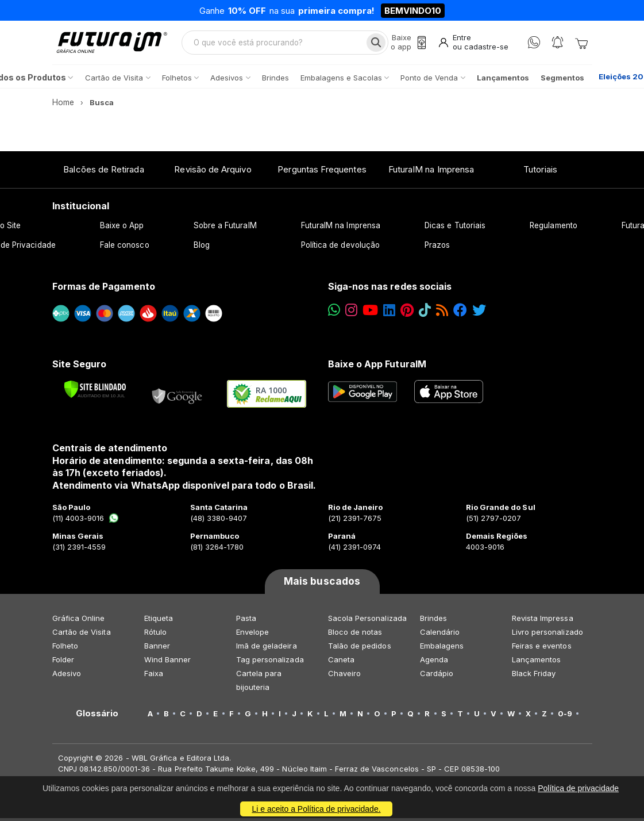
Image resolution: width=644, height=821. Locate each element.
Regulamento (554, 228)
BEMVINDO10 (413, 11)
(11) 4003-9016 (86, 521)
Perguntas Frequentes (322, 172)
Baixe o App (122, 228)
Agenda (434, 662)
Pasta (246, 621)
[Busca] (375, 44)
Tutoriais (540, 172)
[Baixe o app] (407, 44)
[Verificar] (95, 392)
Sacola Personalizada (367, 621)
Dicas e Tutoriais (455, 228)
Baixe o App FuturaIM (377, 366)
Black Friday (534, 676)
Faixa (154, 676)
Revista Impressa (543, 621)
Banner (157, 649)
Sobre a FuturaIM (225, 228)
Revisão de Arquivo (213, 172)
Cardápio (437, 676)
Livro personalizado (547, 635)
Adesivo (67, 676)
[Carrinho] (581, 44)
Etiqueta (159, 621)
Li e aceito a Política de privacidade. (316, 809)
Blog (202, 248)
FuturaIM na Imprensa (431, 172)
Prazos (437, 248)
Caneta (341, 662)
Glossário (97, 716)
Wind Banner (168, 662)
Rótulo (155, 635)
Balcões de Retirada (103, 172)
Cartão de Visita (82, 635)
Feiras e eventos (542, 649)
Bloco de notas (355, 635)
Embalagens (442, 649)
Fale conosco (125, 248)
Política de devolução (340, 248)
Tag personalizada (270, 662)
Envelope (253, 635)
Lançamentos (537, 662)
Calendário (440, 635)
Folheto (65, 649)
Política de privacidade (578, 788)
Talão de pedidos (360, 649)
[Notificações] (558, 44)
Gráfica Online (79, 621)
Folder (63, 662)
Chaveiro (345, 676)
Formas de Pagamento (104, 289)
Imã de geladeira (267, 649)
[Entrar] (473, 44)
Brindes (433, 621)
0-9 (565, 716)
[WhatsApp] (534, 44)
